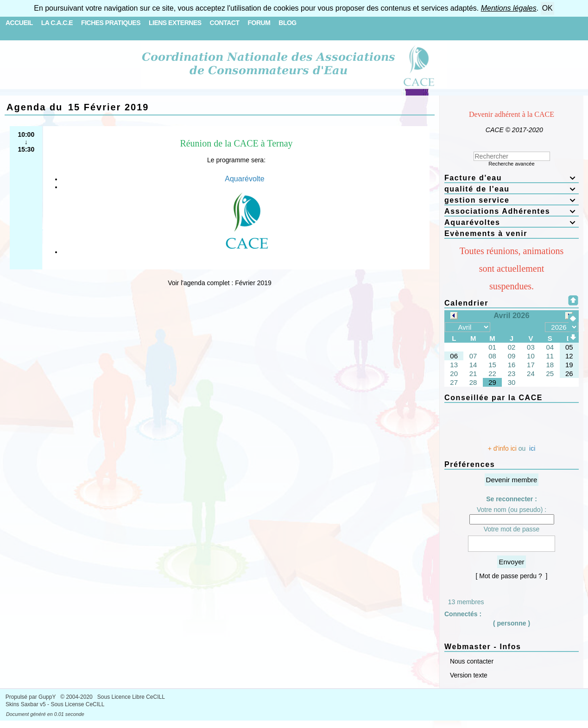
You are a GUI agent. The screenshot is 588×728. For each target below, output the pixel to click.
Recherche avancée (512, 164)
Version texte (468, 675)
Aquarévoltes (512, 222)
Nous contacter (471, 661)
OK (547, 8)
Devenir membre (512, 480)
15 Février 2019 (109, 107)
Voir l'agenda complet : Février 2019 (220, 283)
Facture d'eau (512, 178)
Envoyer (511, 562)
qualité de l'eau (512, 189)
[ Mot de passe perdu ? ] (512, 576)
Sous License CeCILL (77, 704)
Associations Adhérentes (512, 211)
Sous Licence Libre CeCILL (132, 697)
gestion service (512, 200)
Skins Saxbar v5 (26, 704)
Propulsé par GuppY (32, 697)
